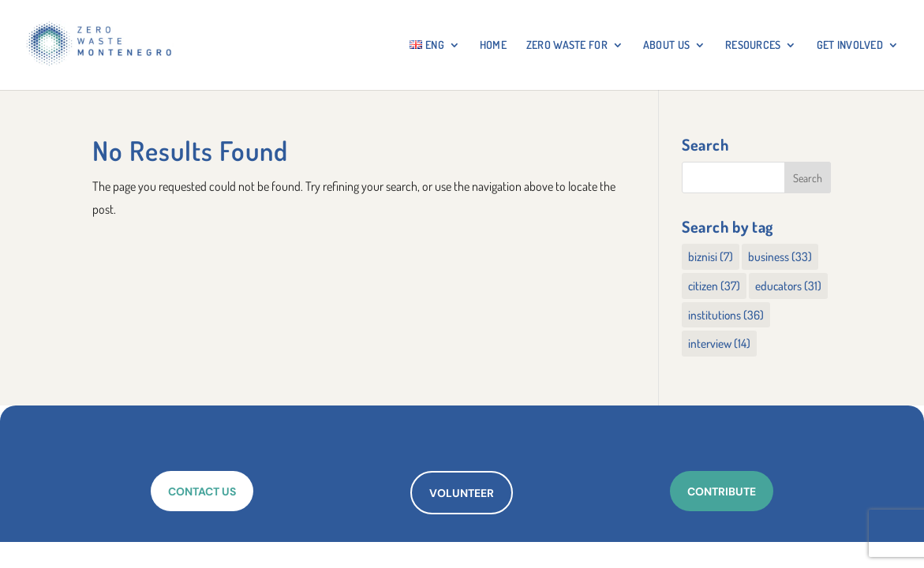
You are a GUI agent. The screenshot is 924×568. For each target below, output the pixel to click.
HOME (493, 45)
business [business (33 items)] (780, 256)
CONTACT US (202, 491)
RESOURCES (753, 45)
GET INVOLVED (850, 45)
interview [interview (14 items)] (719, 343)
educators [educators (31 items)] (788, 286)
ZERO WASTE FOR (567, 45)
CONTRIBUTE (722, 491)
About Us (666, 45)
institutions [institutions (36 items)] (726, 315)
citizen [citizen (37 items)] (714, 286)
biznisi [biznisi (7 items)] (711, 256)
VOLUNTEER (462, 493)
